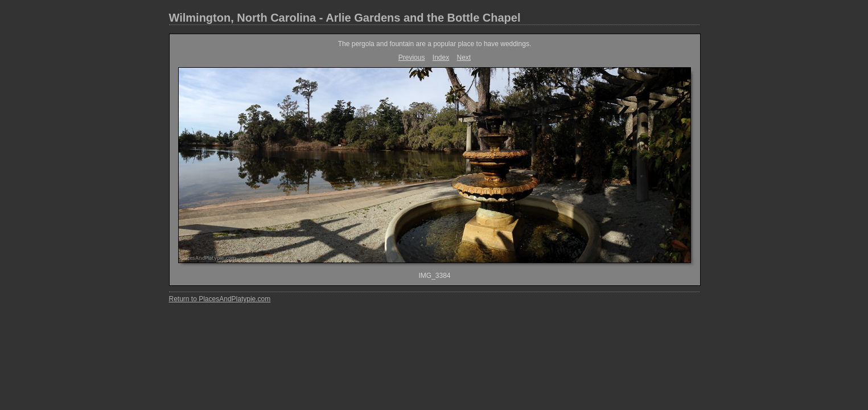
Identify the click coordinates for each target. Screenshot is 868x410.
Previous (412, 58)
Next (464, 58)
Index (441, 58)
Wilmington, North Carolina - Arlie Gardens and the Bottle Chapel (345, 18)
